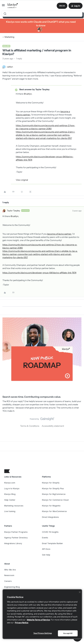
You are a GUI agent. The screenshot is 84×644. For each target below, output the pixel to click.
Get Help (46, 555)
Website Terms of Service (38, 620)
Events (45, 538)
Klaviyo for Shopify (51, 483)
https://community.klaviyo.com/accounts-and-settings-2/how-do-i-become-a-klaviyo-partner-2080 (45, 127)
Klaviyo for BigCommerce (54, 494)
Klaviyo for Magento (51, 506)
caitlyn (10, 67)
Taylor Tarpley (13, 211)
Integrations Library (13, 543)
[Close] (80, 592)
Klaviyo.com (10, 483)
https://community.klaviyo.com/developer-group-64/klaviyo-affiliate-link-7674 (45, 158)
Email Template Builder (52, 543)
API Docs (46, 549)
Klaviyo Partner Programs (16, 532)
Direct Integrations (50, 517)
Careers (8, 581)
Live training (10, 511)
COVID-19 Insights (50, 532)
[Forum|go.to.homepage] (13, 6)
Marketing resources (14, 506)
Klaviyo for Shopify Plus (53, 489)
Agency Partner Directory (16, 538)
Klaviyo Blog (10, 494)
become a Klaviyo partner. (59, 234)
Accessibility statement (53, 426)
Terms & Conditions (30, 426)
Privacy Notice (22, 623)
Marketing (9, 37)
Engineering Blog (12, 587)
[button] (3, 6)
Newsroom (9, 575)
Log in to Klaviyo (12, 489)
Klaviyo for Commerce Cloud (55, 500)
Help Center (10, 500)
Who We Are (10, 570)
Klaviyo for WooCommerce (54, 511)
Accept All (68, 633)
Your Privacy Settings (43, 633)
